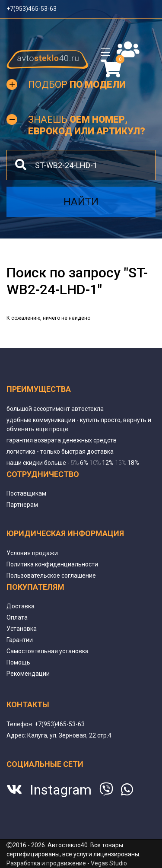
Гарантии (20, 640)
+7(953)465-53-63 (32, 9)
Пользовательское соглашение (51, 575)
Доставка (21, 606)
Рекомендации (28, 674)
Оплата (17, 617)
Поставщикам (26, 493)
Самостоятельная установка (48, 651)
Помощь (18, 662)
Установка (22, 629)
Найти (81, 202)
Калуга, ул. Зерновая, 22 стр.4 (69, 735)
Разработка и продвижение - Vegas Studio (67, 863)
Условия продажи (32, 553)
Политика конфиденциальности (52, 564)
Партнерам (22, 505)
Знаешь (87, 125)
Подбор (77, 84)
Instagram (61, 790)
